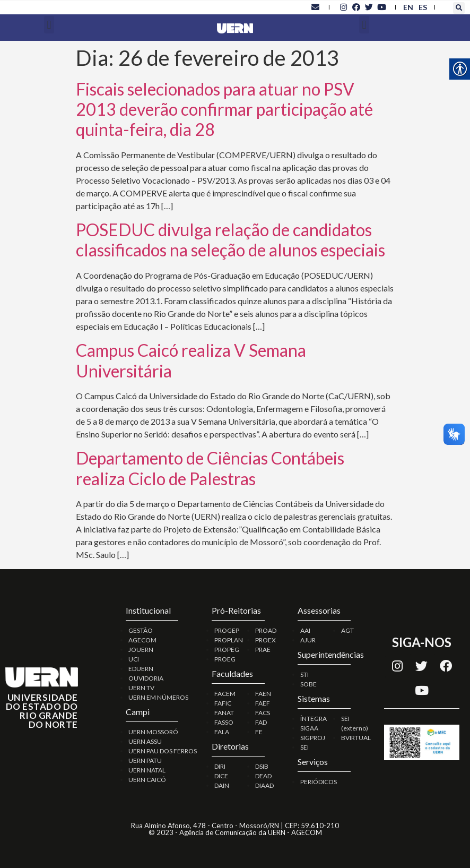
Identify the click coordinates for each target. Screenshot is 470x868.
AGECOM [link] (142, 640)
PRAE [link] (263, 650)
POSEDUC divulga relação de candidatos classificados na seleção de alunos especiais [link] (230, 240)
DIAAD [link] (264, 785)
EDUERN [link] (141, 669)
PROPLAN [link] (229, 640)
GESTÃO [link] (141, 630)
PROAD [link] (266, 630)
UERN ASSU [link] (145, 741)
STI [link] (304, 674)
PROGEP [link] (227, 630)
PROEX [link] (266, 640)
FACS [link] (263, 713)
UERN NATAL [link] (147, 770)
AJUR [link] (308, 640)
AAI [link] (305, 630)
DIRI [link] (220, 766)
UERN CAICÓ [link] (147, 780)
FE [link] (259, 732)
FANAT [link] (224, 713)
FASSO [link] (224, 722)
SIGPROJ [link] (313, 738)
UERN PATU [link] (145, 760)
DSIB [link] (262, 766)
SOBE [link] (308, 684)
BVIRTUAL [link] (356, 738)
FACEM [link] (225, 694)
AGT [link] (347, 630)
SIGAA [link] (309, 728)
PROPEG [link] (227, 650)
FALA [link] (222, 732)
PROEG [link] (225, 659)
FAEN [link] (263, 694)
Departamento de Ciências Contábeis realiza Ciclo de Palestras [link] (210, 468)
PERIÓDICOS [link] (319, 782)
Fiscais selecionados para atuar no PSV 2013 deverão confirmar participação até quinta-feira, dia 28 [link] (224, 109)
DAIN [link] (222, 785)
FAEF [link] (263, 703)
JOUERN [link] (141, 650)
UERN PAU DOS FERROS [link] (163, 751)
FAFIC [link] (223, 703)
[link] (315, 7)
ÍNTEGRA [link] (314, 719)
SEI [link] (304, 747)
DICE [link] (221, 776)
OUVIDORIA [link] (146, 678)
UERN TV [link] (141, 688)
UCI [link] (134, 659)
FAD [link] (261, 722)
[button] (459, 8)
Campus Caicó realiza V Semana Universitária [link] (191, 360)
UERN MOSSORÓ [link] (153, 732)
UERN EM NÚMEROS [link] (158, 697)
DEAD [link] (263, 776)
